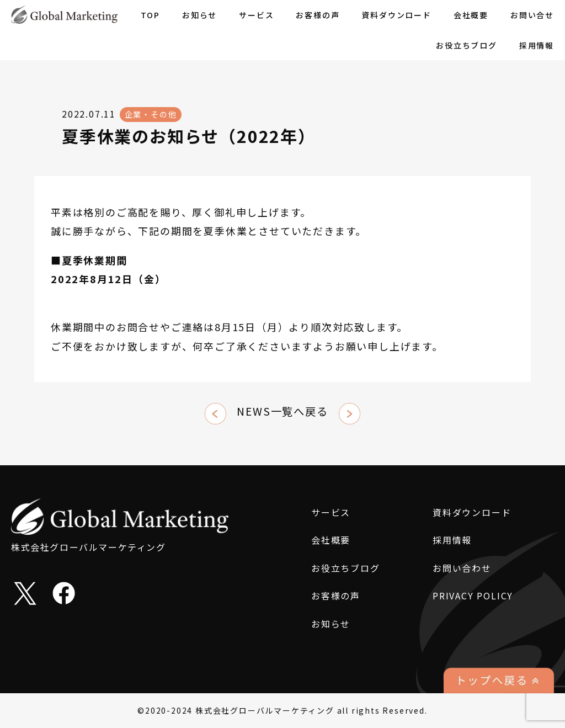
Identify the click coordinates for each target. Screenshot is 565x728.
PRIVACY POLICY (473, 596)
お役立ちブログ (467, 45)
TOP (150, 15)
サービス (256, 15)
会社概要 (471, 15)
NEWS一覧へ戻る (282, 411)
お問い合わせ (462, 568)
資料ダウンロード (396, 15)
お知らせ (199, 15)
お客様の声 (318, 15)
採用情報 (537, 45)
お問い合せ (532, 15)
